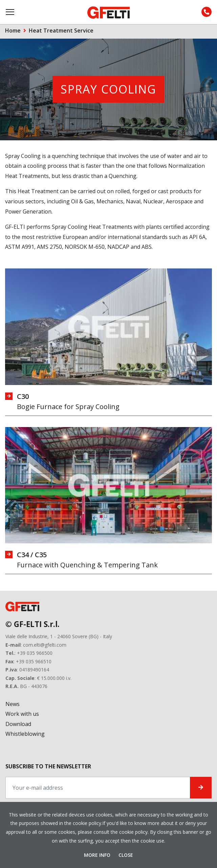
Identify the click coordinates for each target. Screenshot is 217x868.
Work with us (22, 714)
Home (13, 31)
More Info (98, 855)
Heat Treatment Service (61, 31)
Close (126, 855)
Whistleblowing (25, 734)
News (13, 704)
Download (18, 724)
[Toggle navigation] (10, 12)
